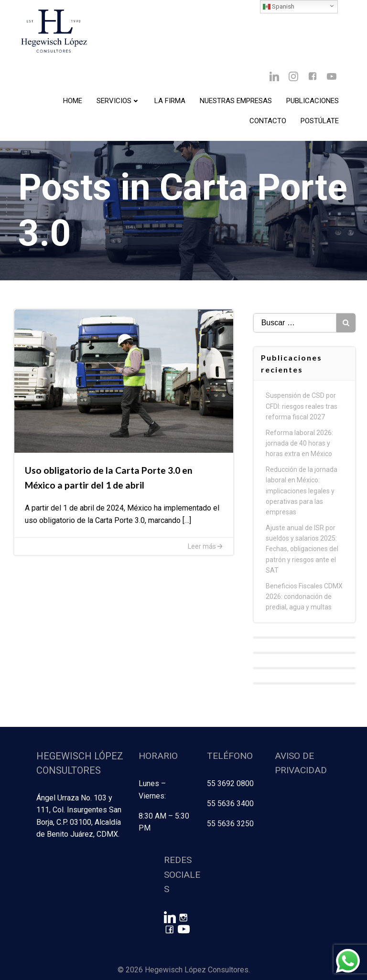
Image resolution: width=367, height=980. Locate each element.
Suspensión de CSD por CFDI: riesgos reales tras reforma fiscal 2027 (302, 416)
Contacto (268, 121)
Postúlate (320, 121)
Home (73, 101)
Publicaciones (313, 101)
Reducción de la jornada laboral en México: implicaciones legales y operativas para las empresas (302, 501)
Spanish (279, 7)
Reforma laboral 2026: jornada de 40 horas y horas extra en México (300, 453)
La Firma (170, 101)
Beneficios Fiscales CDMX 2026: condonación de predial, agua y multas (305, 607)
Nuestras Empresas (236, 101)
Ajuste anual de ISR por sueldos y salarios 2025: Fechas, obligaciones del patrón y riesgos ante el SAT (303, 559)
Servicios (118, 101)
